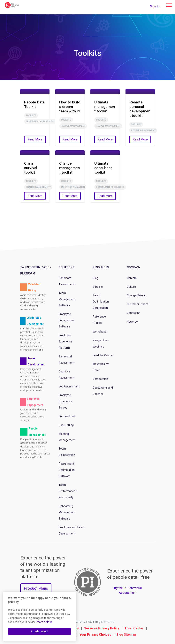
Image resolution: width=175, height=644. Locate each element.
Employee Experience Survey (65, 401)
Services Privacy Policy (102, 628)
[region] (40, 617)
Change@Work (136, 295)
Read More (35, 139)
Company (134, 267)
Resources (101, 267)
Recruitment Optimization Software (67, 470)
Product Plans (36, 588)
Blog (95, 278)
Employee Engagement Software (67, 320)
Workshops (100, 332)
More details (44, 622)
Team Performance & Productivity (68, 491)
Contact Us (134, 313)
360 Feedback (67, 416)
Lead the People (103, 355)
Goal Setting (66, 425)
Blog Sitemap (126, 635)
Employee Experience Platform (65, 341)
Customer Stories (138, 304)
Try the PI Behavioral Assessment (128, 590)
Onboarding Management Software (67, 512)
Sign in (155, 6)
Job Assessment (69, 386)
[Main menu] (169, 5)
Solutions (66, 267)
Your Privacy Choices (95, 635)
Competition (100, 379)
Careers (132, 278)
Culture (131, 287)
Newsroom (134, 322)
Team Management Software (67, 299)
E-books (98, 287)
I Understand (40, 631)
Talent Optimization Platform (36, 270)
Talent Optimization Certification (101, 302)
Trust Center (134, 628)
